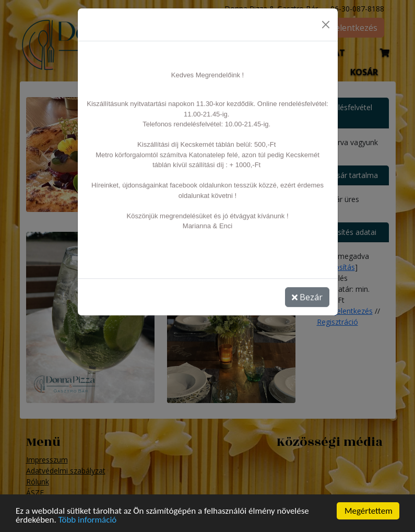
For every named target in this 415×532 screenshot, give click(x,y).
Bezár (307, 280)
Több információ (88, 520)
